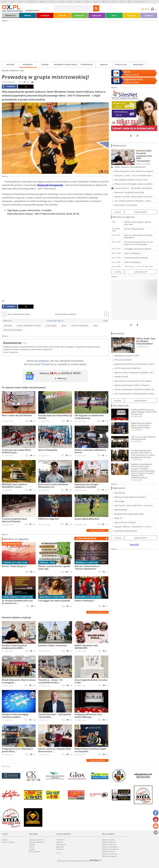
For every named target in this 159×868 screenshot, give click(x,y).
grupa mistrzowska (13, 330)
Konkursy (149, 16)
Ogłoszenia (97, 16)
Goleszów (52, 2)
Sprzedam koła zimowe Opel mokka (129, 514)
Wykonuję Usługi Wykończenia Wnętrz (130, 497)
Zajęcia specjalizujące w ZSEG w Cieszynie (132, 385)
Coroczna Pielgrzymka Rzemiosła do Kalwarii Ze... (135, 389)
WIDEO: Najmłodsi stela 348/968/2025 (130, 167)
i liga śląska (51, 326)
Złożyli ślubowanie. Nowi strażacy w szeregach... (134, 171)
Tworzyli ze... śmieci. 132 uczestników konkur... (134, 175)
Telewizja (62, 16)
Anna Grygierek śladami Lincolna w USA (131, 180)
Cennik (31, 847)
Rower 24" (119, 518)
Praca (114, 16)
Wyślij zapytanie (35, 852)
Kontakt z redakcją (8, 842)
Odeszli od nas (121, 65)
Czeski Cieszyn (31, 2)
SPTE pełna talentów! (123, 360)
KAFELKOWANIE (121, 510)
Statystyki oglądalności (37, 842)
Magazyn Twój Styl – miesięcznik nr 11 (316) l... (134, 527)
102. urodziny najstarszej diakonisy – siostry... (133, 201)
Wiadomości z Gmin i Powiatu (66, 65)
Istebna (69, 2)
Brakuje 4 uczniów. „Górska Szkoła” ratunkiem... (134, 197)
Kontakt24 (45, 16)
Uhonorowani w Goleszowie (126, 205)
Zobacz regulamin (11, 352)
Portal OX (134, 545)
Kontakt (32, 849)
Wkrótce (28, 16)
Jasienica (78, 2)
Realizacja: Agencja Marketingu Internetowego (79, 861)
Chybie (12, 2)
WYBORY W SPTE (121, 377)
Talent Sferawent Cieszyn (29, 326)
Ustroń (122, 2)
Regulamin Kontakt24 (109, 856)
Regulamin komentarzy (110, 847)
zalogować (44, 361)
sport (64, 326)
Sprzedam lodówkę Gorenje (126, 531)
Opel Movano (120, 493)
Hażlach (61, 2)
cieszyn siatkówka (80, 326)
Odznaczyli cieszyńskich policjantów (129, 192)
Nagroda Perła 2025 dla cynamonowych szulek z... (135, 364)
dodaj (86, 538)
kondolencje (138, 65)
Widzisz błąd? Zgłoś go (55, 321)
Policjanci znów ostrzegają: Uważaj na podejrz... (134, 184)
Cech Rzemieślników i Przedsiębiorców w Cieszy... (135, 394)
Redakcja (5, 840)
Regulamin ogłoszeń (109, 844)
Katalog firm (79, 16)
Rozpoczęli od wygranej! (50, 185)
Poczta (59, 853)
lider (95, 326)
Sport (22, 71)
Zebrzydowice (139, 2)
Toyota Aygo (119, 501)
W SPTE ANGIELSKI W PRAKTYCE (127, 368)
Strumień (114, 2)
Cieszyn (21, 2)
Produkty (32, 844)
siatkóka (8, 326)
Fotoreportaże (87, 65)
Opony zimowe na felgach (125, 522)
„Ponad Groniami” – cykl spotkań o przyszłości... (134, 188)
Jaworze (87, 2)
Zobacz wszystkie (98, 530)
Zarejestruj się (49, 364)
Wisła (129, 2)
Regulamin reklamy (109, 852)
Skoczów (105, 2)
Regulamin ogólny (108, 840)
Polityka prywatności (109, 842)
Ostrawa (96, 2)
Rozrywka (131, 16)
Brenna (4, 2)
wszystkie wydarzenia (98, 612)
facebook (9, 87)
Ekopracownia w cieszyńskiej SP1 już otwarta (133, 381)
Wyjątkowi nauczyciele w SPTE (127, 356)
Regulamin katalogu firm (110, 849)
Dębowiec (42, 2)
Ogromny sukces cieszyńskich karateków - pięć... (134, 372)
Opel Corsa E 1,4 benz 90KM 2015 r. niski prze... (134, 505)
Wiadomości (10, 16)
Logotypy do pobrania (37, 840)
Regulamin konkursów (110, 854)
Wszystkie (10, 65)
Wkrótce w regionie (16, 539)
